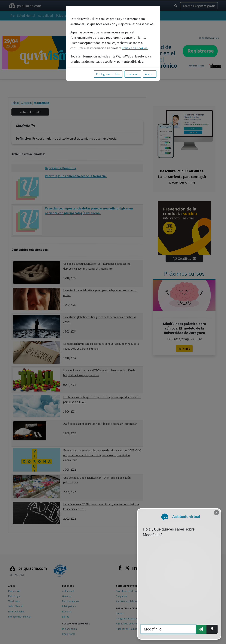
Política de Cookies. (135, 48)
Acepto (150, 74)
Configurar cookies (108, 74)
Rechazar (133, 74)
